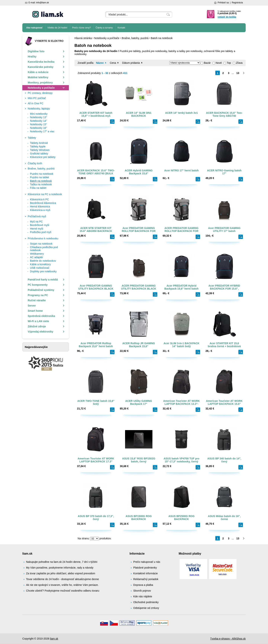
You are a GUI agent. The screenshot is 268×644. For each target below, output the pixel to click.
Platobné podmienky (145, 568)
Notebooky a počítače (107, 38)
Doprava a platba (143, 585)
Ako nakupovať (34, 28)
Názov (100, 63)
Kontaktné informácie (146, 573)
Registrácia (237, 3)
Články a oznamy (104, 28)
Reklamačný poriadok (146, 579)
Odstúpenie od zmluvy (146, 608)
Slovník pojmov (142, 591)
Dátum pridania (131, 63)
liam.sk (54, 639)
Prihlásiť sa (223, 3)
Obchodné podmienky (146, 602)
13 (238, 73)
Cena (113, 63)
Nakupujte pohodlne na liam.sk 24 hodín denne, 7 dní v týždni (62, 562)
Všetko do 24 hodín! (57, 28)
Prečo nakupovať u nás (147, 562)
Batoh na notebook (162, 38)
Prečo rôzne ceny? (82, 28)
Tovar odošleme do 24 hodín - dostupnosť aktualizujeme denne (62, 579)
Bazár (207, 63)
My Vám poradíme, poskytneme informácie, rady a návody (60, 568)
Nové (219, 63)
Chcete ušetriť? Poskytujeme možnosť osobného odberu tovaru (63, 591)
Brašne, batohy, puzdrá (135, 38)
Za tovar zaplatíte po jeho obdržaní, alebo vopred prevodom (61, 573)
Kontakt (121, 28)
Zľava (239, 63)
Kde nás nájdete (143, 596)
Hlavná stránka (83, 38)
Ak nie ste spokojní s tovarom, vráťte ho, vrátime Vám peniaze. (62, 585)
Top (229, 63)
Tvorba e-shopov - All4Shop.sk (228, 639)
